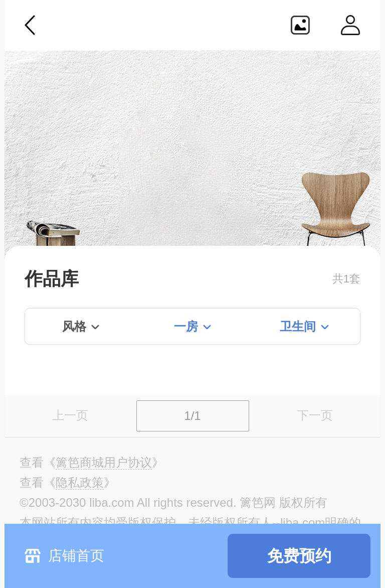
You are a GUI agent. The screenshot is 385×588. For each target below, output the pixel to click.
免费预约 (299, 556)
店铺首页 (76, 556)
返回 (30, 25)
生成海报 (300, 25)
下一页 (315, 415)
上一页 (70, 415)
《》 (104, 463)
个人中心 (350, 25)
